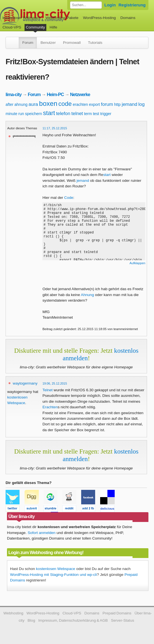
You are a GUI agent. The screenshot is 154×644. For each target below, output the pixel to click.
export (94, 104)
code (65, 104)
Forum (28, 43)
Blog (31, 620)
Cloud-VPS (12, 27)
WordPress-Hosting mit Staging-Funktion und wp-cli (53, 575)
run (21, 114)
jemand (129, 104)
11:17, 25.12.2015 (55, 128)
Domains (128, 18)
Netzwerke (80, 94)
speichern (34, 114)
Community (36, 27)
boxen (48, 103)
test (96, 114)
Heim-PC (55, 94)
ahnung (21, 104)
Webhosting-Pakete (62, 18)
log (142, 104)
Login (110, 5)
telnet (77, 114)
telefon (63, 114)
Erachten (50, 407)
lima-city (14, 94)
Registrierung (132, 5)
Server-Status (123, 620)
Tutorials (95, 43)
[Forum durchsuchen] (86, 5)
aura (33, 104)
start (49, 113)
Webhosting (13, 613)
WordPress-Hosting (99, 18)
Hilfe (53, 27)
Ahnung (87, 295)
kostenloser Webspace (22, 18)
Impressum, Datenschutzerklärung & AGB (73, 620)
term (88, 114)
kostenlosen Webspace (56, 569)
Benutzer (48, 43)
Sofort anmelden (42, 533)
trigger (106, 114)
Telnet (47, 390)
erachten (80, 104)
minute (11, 114)
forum (107, 104)
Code (69, 198)
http (117, 104)
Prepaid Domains (117, 613)
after (9, 104)
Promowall (72, 43)
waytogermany (25, 383)
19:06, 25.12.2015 (55, 383)
